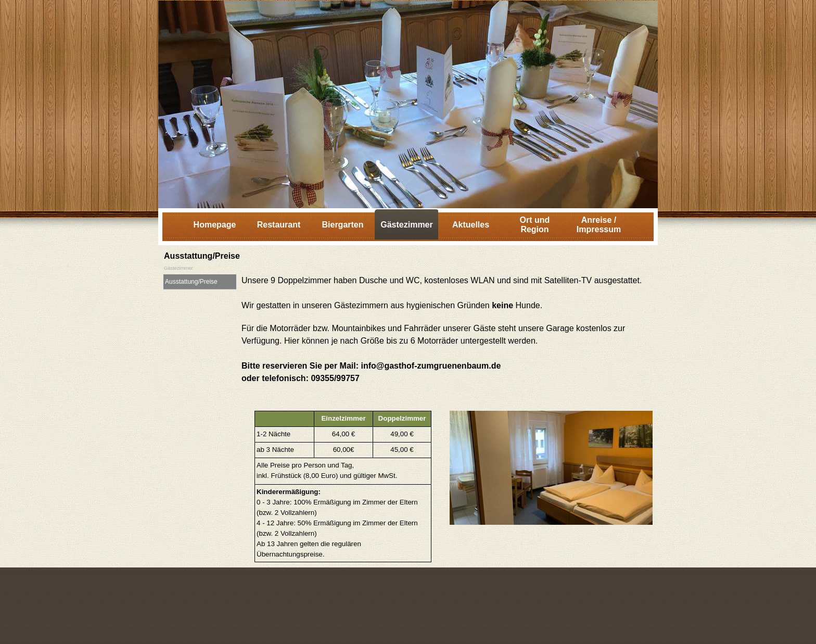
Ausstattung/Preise (191, 282)
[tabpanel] (447, 340)
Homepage (215, 225)
